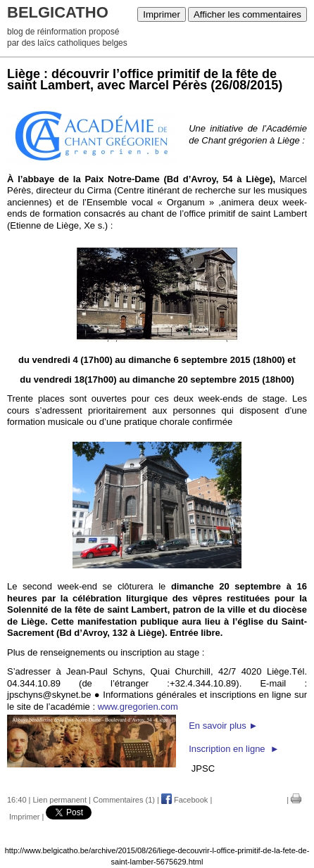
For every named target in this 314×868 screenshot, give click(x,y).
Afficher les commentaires (247, 14)
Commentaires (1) (124, 800)
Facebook (184, 800)
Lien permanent (60, 800)
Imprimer (162, 14)
